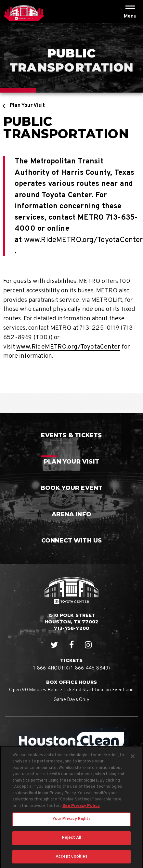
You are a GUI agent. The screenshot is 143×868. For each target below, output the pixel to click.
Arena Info (71, 514)
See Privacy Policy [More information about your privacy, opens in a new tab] (81, 809)
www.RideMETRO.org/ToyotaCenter (84, 240)
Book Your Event (72, 488)
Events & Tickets (71, 435)
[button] (130, 16)
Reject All (71, 840)
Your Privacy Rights (71, 822)
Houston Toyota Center (24, 13)
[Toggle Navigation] (130, 11)
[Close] (133, 759)
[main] (71, 218)
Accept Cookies (71, 859)
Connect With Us (72, 541)
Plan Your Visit (27, 106)
